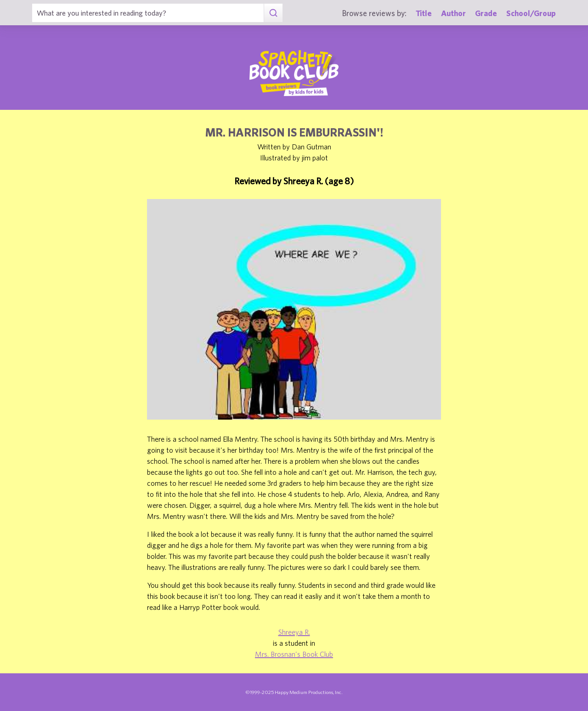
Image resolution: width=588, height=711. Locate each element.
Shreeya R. (294, 632)
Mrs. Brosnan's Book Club (294, 654)
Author (453, 13)
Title (424, 13)
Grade (486, 13)
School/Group (531, 13)
